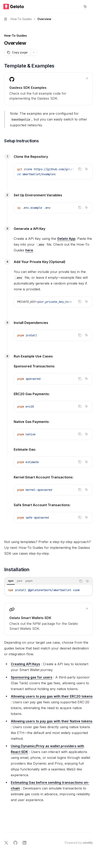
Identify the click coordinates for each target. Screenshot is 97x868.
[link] (48, 89)
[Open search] (77, 7)
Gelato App (66, 239)
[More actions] (92, 7)
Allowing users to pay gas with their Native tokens (52, 721)
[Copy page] (17, 52)
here (29, 250)
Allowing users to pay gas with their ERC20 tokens (52, 696)
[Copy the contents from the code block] (80, 169)
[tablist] (41, 581)
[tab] (11, 581)
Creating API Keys (25, 664)
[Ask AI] (86, 169)
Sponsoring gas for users (32, 677)
